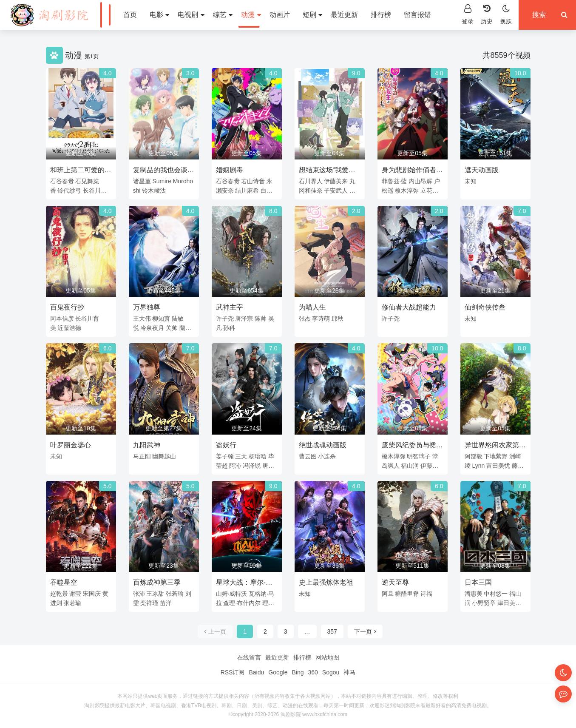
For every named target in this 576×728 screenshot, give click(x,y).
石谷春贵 (62, 181)
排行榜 (381, 15)
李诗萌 (321, 318)
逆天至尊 (395, 582)
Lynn (478, 466)
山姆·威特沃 (232, 594)
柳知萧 (161, 318)
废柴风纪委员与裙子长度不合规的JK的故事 (412, 446)
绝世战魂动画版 (323, 445)
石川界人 (311, 181)
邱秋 (338, 318)
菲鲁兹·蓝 (394, 181)
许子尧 (225, 318)
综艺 (223, 15)
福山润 (410, 466)
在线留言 (249, 657)
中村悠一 (496, 594)
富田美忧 (498, 466)
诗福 (426, 594)
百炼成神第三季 (157, 582)
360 (313, 672)
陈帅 (261, 318)
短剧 (312, 15)
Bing (298, 672)
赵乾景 (59, 594)
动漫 (251, 15)
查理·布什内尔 (242, 603)
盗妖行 (226, 445)
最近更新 (344, 15)
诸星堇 (142, 181)
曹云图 (308, 456)
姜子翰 (225, 456)
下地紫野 (496, 456)
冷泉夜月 (152, 328)
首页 (130, 15)
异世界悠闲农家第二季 (495, 446)
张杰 (305, 318)
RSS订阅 (233, 672)
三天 (241, 456)
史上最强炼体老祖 (326, 582)
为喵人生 (312, 307)
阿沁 (235, 466)
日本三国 (478, 582)
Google (278, 672)
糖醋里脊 (407, 594)
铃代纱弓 (69, 191)
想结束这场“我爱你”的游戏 (324, 171)
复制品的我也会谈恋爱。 (164, 171)
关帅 (172, 328)
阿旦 (388, 594)
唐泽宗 (244, 318)
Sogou (331, 672)
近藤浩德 (69, 328)
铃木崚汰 (154, 191)
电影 (159, 15)
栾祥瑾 (149, 603)
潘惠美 (474, 594)
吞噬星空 (64, 582)
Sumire (162, 181)
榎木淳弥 (407, 191)
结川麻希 (247, 191)
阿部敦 (474, 456)
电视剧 (191, 15)
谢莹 (75, 594)
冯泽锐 (252, 466)
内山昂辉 (420, 181)
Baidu (256, 672)
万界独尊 (147, 307)
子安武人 (336, 191)
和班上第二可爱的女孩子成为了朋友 (81, 171)
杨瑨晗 (258, 456)
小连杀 (327, 456)
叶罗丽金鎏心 (71, 445)
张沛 (139, 594)
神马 (349, 672)
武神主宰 (230, 307)
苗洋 (166, 603)
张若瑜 (72, 603)
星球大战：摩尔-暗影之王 (244, 584)
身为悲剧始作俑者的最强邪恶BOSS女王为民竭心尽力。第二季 (412, 171)
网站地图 (327, 657)
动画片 (280, 15)
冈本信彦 (62, 318)
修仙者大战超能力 (409, 307)
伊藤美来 (336, 181)
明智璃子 (419, 456)
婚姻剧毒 (230, 170)
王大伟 (142, 318)
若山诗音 (253, 181)
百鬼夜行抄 (67, 307)
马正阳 (142, 456)
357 (332, 631)
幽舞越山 (164, 456)
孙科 (229, 328)
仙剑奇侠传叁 (485, 307)
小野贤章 (484, 603)
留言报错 (417, 15)
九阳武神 (147, 445)
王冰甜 (155, 594)
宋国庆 (92, 594)
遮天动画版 (482, 170)
